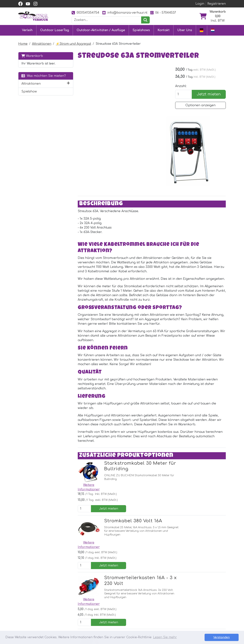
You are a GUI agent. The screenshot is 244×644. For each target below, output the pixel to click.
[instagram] (35, 4)
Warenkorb (32, 56)
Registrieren (217, 4)
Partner (154, 597)
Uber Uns (185, 30)
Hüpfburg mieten (80, 597)
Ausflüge (73, 617)
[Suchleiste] (107, 20)
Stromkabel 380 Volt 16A (127, 441)
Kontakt (164, 30)
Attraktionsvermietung (84, 611)
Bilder (153, 611)
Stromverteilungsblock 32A (130, 515)
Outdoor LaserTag (55, 30)
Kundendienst (118, 597)
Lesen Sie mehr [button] (165, 637)
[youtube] (28, 4)
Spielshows (141, 30)
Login (200, 4)
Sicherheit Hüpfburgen (125, 624)
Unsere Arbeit (159, 604)
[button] (62, 88)
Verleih (27, 30)
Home (23, 44)
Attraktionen (42, 44)
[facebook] (20, 4)
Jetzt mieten (210, 94)
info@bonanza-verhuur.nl (125, 13)
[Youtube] (82, 566)
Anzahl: (183, 86)
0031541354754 (85, 13)
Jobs (111, 617)
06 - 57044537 (163, 13)
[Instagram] (90, 566)
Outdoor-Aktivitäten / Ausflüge (101, 30)
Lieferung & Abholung (124, 604)
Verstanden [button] (226, 637)
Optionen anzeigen (202, 105)
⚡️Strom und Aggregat (73, 44)
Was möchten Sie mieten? (37, 78)
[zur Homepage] (33, 16)
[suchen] (145, 20)
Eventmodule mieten (82, 604)
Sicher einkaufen (120, 611)
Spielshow (29, 96)
